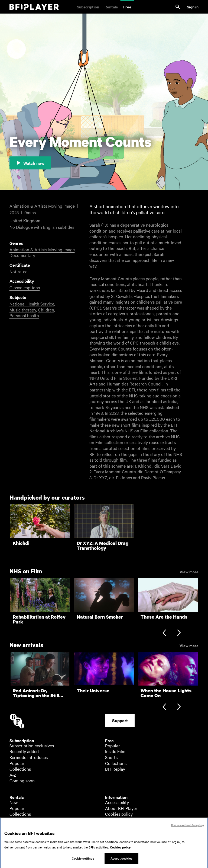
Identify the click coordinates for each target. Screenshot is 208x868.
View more (189, 571)
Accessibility (117, 802)
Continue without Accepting (188, 829)
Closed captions (25, 287)
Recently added (24, 751)
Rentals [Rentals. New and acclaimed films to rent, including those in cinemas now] (111, 7)
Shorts (111, 757)
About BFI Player (121, 808)
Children (46, 310)
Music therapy (23, 310)
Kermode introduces (29, 757)
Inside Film (115, 751)
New (14, 802)
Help (110, 820)
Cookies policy (119, 814)
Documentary (22, 255)
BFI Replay (115, 769)
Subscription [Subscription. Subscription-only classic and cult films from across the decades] (88, 7)
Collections (20, 769)
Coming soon (22, 780)
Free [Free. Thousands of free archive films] (127, 7)
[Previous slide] (164, 633)
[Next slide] (179, 633)
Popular (17, 763)
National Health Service (32, 304)
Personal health (24, 315)
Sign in (193, 7)
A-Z (13, 775)
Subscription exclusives (32, 745)
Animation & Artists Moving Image (42, 249)
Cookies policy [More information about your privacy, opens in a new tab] (120, 852)
